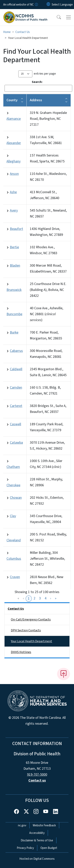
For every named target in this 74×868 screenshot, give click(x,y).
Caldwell (16, 369)
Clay (13, 516)
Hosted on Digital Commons (37, 859)
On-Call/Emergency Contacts (31, 620)
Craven (15, 577)
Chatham (13, 467)
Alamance (14, 119)
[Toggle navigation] (68, 17)
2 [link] (34, 598)
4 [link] (45, 598)
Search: (37, 82)
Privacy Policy (25, 848)
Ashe (13, 192)
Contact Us (23, 32)
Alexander (14, 143)
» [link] (56, 598)
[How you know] (36, 5)
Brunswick (14, 290)
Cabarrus (16, 351)
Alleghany (14, 161)
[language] (62, 5)
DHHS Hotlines (21, 652)
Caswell (15, 424)
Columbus (14, 559)
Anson (14, 174)
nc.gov (22, 825)
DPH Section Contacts (26, 630)
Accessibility (37, 833)
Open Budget (49, 848)
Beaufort (16, 229)
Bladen (15, 266)
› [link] (51, 598)
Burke (14, 332)
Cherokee (13, 485)
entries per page (45, 74)
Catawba (16, 443)
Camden (16, 388)
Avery (14, 210)
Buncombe (14, 314)
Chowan (16, 498)
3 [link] (40, 598)
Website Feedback (44, 825)
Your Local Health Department (31, 641)
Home (7, 32)
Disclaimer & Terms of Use (37, 840)
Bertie (14, 247)
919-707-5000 (37, 775)
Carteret (16, 406)
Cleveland (14, 540)
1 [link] (29, 599)
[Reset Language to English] (48, 5)
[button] (56, 17)
